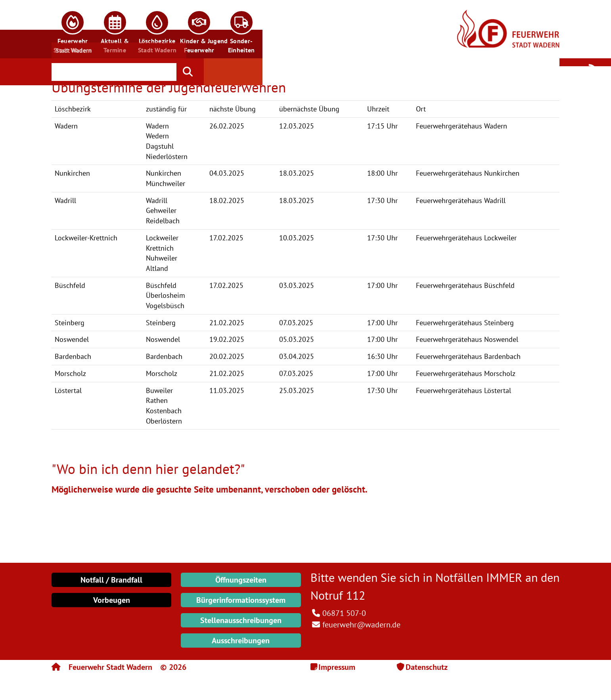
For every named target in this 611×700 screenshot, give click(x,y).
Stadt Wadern (74, 50)
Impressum (337, 667)
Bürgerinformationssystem (241, 600)
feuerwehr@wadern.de (361, 625)
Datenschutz (427, 667)
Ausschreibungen (241, 641)
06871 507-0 (344, 613)
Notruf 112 (338, 595)
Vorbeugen (112, 600)
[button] (73, 29)
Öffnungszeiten (241, 580)
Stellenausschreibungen (241, 620)
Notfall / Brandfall (111, 580)
